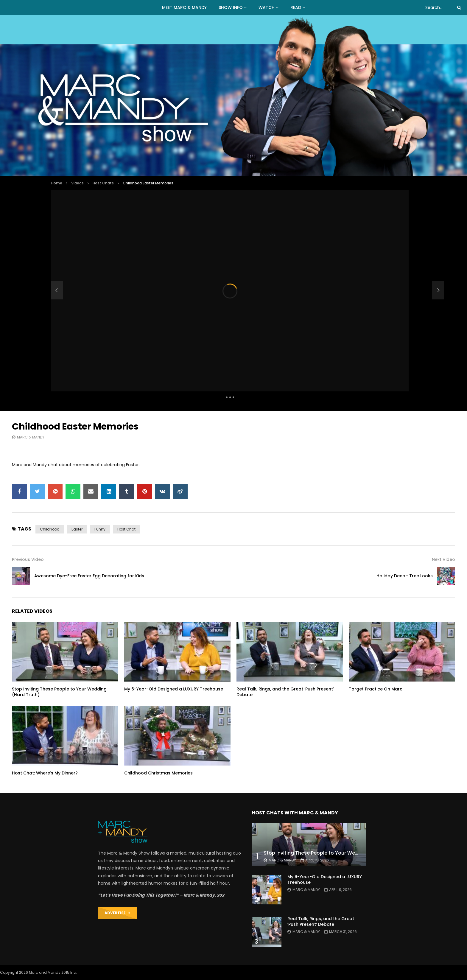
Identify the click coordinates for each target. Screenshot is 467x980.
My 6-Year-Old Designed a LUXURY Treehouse (174, 689)
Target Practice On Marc (376, 689)
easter (77, 529)
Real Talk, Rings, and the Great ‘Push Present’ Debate (285, 692)
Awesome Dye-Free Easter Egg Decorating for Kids (89, 576)
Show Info (231, 7)
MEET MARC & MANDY (184, 7)
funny (100, 529)
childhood (50, 529)
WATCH (267, 7)
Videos (77, 183)
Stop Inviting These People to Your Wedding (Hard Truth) (59, 692)
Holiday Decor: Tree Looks (405, 576)
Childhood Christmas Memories (158, 773)
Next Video (443, 559)
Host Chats (103, 183)
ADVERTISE (117, 913)
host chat (126, 529)
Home (57, 183)
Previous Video (28, 559)
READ (296, 7)
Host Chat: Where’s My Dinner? (45, 773)
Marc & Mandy (31, 437)
